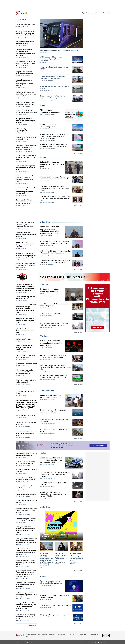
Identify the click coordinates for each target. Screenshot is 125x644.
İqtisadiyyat (45, 222)
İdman (43, 576)
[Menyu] (106, 13)
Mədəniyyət (45, 507)
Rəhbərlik (52, 634)
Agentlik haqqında (31, 634)
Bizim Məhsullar (61, 634)
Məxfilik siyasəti (94, 634)
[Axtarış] (83, 13)
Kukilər (28, 637)
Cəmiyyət (44, 285)
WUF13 (43, 106)
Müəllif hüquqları (72, 634)
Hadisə (43, 453)
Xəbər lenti (21, 20)
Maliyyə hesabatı (42, 634)
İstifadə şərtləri (83, 634)
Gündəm (44, 336)
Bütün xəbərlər (78, 153)
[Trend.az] (21, 13)
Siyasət (43, 158)
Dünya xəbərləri (47, 391)
